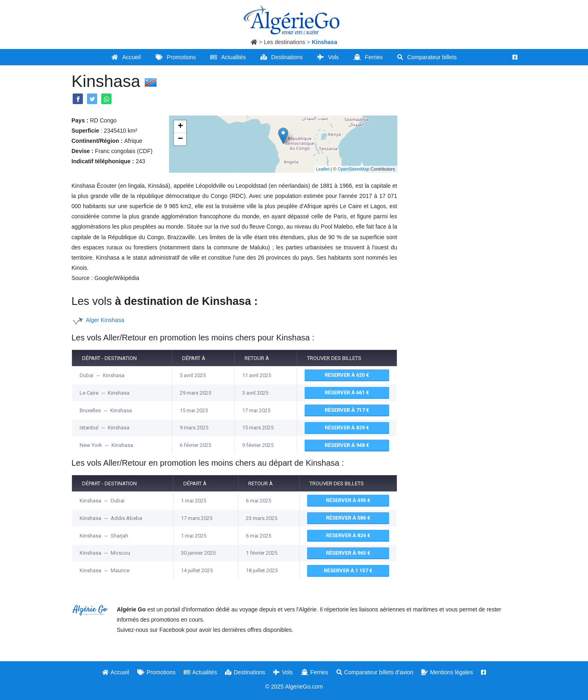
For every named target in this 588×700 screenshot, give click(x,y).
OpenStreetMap (354, 169)
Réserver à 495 (348, 500)
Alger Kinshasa (105, 320)
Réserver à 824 (348, 535)
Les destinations (284, 42)
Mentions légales (447, 672)
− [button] (180, 139)
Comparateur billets (427, 57)
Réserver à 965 (348, 553)
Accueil (126, 57)
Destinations (282, 57)
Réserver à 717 (347, 410)
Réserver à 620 (347, 375)
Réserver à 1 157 (348, 570)
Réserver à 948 (347, 445)
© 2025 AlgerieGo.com (294, 687)
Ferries (368, 57)
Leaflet (323, 169)
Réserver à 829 (347, 428)
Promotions (176, 57)
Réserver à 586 (348, 518)
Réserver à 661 (347, 392)
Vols (328, 57)
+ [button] (180, 127)
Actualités (228, 57)
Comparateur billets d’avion (375, 672)
